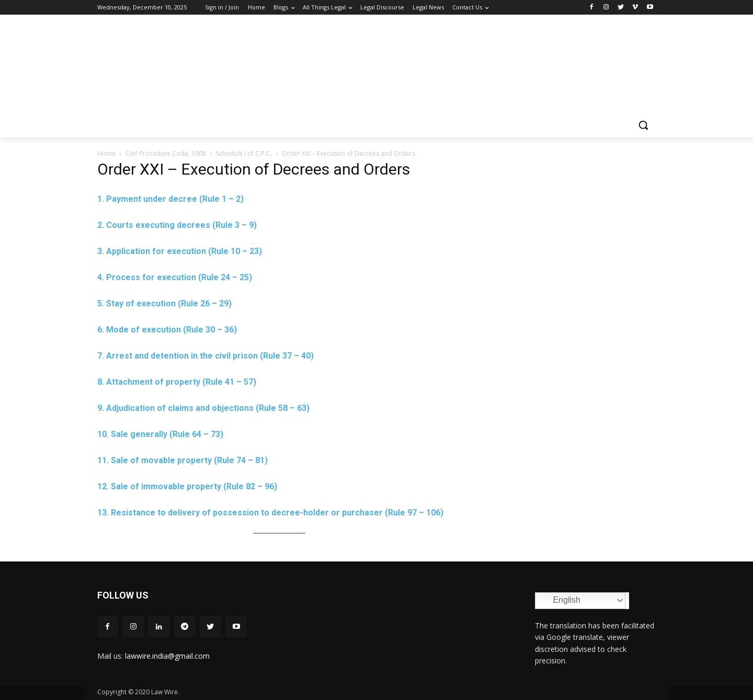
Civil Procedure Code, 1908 (166, 153)
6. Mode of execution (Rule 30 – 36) (167, 330)
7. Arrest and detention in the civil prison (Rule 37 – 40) (206, 356)
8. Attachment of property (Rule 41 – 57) (177, 382)
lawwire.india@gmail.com (167, 656)
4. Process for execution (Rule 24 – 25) (175, 277)
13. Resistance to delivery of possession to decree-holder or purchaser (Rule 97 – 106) (270, 513)
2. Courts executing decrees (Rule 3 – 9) (177, 225)
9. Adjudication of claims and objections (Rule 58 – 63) (203, 408)
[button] (643, 125)
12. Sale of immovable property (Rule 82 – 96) (187, 486)
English (559, 601)
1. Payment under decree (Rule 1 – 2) (170, 199)
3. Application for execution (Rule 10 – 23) (180, 251)
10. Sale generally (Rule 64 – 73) (160, 434)
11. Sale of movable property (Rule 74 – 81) (182, 460)
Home (106, 153)
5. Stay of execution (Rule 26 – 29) (164, 303)
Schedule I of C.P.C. (244, 153)
